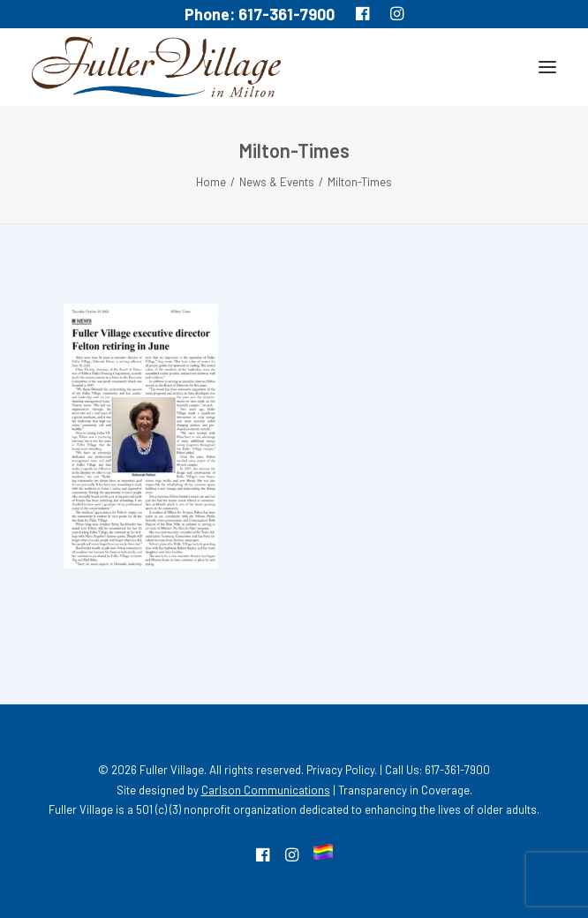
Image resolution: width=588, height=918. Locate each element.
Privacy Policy (340, 770)
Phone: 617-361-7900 (260, 14)
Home (211, 182)
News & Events (277, 182)
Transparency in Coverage (404, 790)
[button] (547, 67)
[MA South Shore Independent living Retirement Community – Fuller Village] (156, 67)
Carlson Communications (266, 790)
